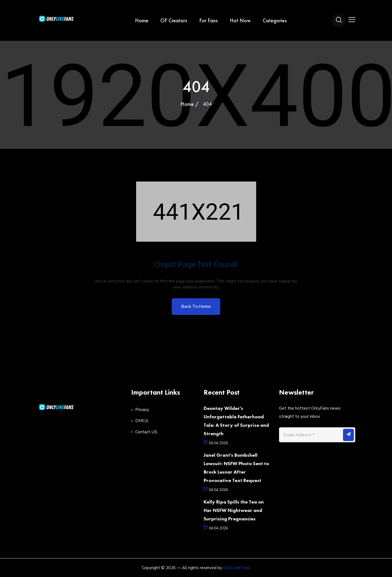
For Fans (209, 20)
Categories (275, 20)
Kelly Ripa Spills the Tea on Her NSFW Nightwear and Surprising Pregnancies (234, 510)
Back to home (196, 306)
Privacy (142, 410)
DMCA (142, 421)
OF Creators (174, 20)
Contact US (146, 432)
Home (142, 20)
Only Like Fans (237, 568)
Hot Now (240, 20)
